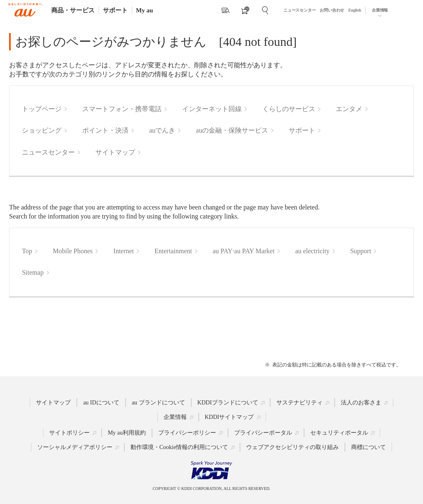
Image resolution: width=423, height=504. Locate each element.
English (355, 10)
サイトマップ (115, 152)
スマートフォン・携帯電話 (122, 109)
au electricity (312, 251)
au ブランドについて (158, 403)
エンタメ (349, 109)
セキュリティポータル (339, 433)
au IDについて (101, 403)
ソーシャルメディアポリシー (75, 447)
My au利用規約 (127, 433)
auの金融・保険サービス (232, 130)
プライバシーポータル (263, 433)
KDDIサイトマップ (229, 417)
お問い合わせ (332, 10)
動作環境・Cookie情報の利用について (179, 447)
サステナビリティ (299, 403)
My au (144, 10)
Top (27, 251)
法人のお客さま (361, 403)
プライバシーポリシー (187, 433)
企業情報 (380, 10)
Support (361, 251)
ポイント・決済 (105, 130)
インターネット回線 (212, 109)
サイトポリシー (69, 433)
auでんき (162, 130)
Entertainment (173, 251)
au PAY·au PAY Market (244, 251)
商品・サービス (73, 10)
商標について (368, 447)
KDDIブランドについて (228, 403)
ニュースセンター (299, 10)
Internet (124, 251)
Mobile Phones (73, 251)
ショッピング (42, 130)
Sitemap (33, 272)
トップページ (42, 109)
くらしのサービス (289, 109)
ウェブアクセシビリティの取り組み (292, 447)
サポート (115, 10)
